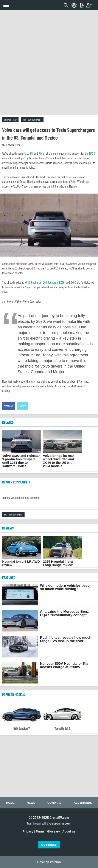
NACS (92, 153)
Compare (54, 803)
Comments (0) (10, 120)
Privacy (28, 831)
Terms (40, 831)
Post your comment (32, 120)
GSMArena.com (60, 824)
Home (10, 803)
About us (69, 831)
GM (31, 153)
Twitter (22, 406)
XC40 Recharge (33, 282)
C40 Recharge (50, 282)
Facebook (8, 406)
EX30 (62, 282)
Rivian (42, 153)
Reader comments (17, 482)
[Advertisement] (49, 62)
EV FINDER (49, 845)
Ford (26, 153)
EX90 (73, 282)
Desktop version (49, 862)
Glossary (53, 831)
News (31, 803)
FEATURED (9, 577)
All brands (83, 803)
